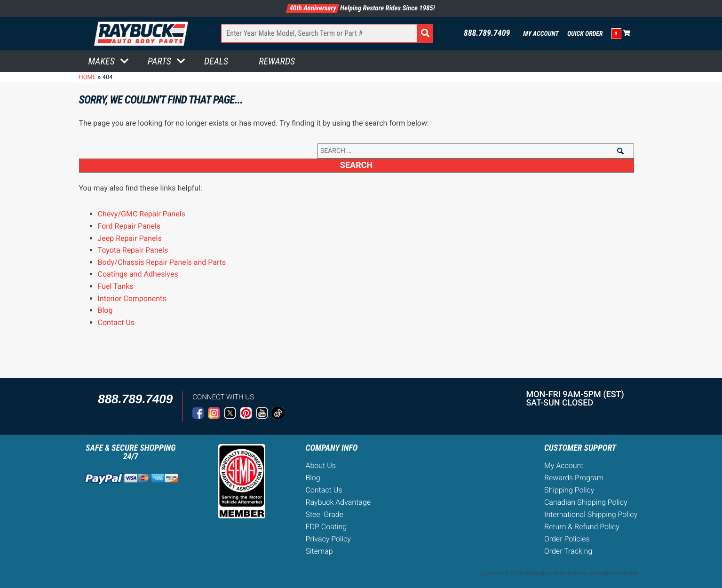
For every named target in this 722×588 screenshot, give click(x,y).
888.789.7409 (487, 33)
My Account (541, 34)
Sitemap (319, 551)
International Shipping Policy (591, 514)
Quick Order (585, 34)
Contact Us (116, 322)
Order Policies (567, 539)
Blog (105, 310)
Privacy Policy (328, 539)
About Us (320, 465)
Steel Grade (324, 514)
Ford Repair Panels (129, 226)
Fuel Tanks (116, 286)
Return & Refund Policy (582, 527)
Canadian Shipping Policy (586, 502)
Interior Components (132, 298)
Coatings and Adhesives (138, 274)
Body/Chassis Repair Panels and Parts (162, 262)
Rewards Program (574, 478)
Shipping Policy (569, 490)
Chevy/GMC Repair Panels (142, 214)
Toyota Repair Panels (133, 250)
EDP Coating (326, 527)
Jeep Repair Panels (130, 238)
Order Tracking (568, 551)
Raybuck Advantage (338, 502)
